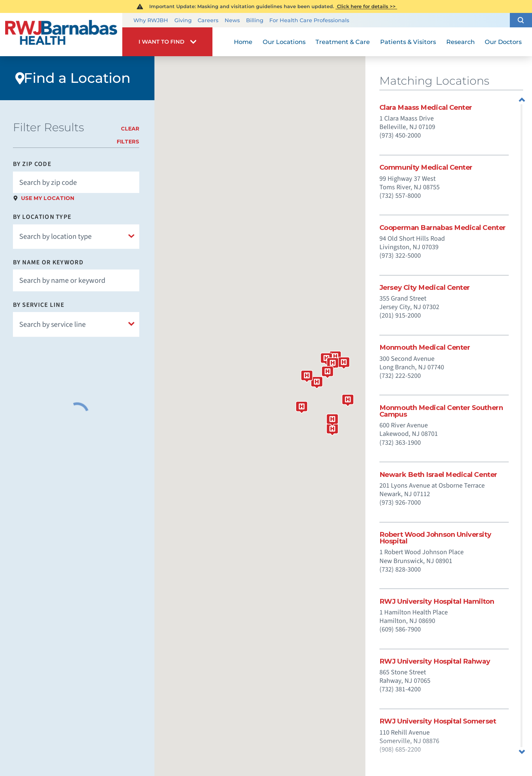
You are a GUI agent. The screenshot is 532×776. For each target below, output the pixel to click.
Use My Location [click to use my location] (48, 198)
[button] (521, 20)
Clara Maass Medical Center (426, 108)
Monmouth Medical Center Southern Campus (441, 411)
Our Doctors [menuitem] (503, 42)
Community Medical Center (426, 167)
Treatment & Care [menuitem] (343, 42)
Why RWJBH (151, 20)
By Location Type (42, 217)
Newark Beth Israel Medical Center (438, 475)
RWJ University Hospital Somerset (438, 721)
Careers (208, 20)
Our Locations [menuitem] (284, 42)
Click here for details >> (366, 6)
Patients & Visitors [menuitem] (408, 42)
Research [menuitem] (461, 42)
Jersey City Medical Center (425, 288)
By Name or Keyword (48, 262)
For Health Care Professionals (309, 20)
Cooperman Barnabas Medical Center (443, 228)
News (232, 20)
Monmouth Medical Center (425, 348)
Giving (183, 20)
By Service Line (39, 305)
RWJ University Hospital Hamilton (437, 602)
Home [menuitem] (243, 42)
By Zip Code (32, 164)
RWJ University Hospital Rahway (435, 661)
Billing (255, 20)
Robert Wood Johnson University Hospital (435, 538)
